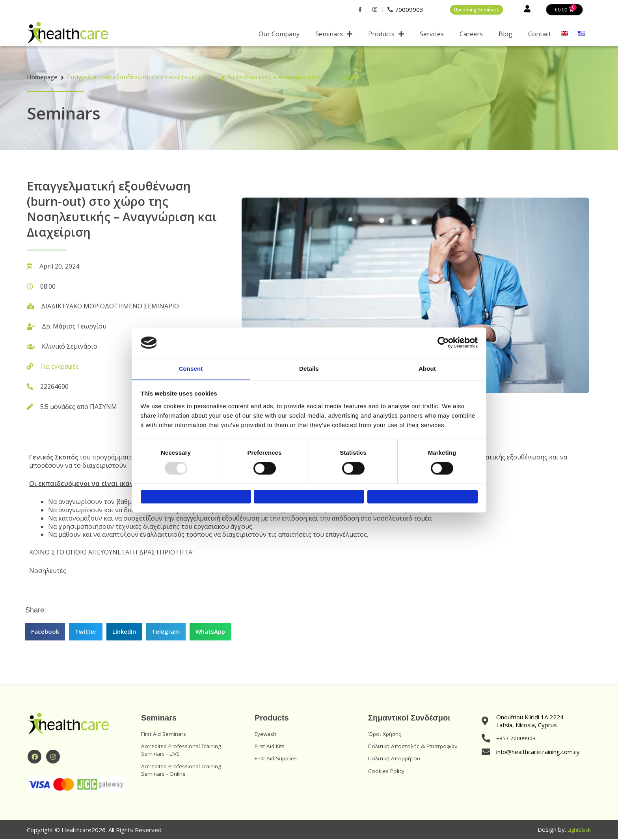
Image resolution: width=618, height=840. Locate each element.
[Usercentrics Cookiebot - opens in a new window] (443, 339)
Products (386, 35)
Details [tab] (309, 365)
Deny (196, 497)
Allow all (422, 497)
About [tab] (427, 365)
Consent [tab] (191, 365)
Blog (505, 35)
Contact (540, 35)
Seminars (334, 35)
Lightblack (577, 831)
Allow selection (309, 497)
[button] (45, 633)
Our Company (279, 35)
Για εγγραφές (60, 368)
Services (432, 35)
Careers (471, 35)
